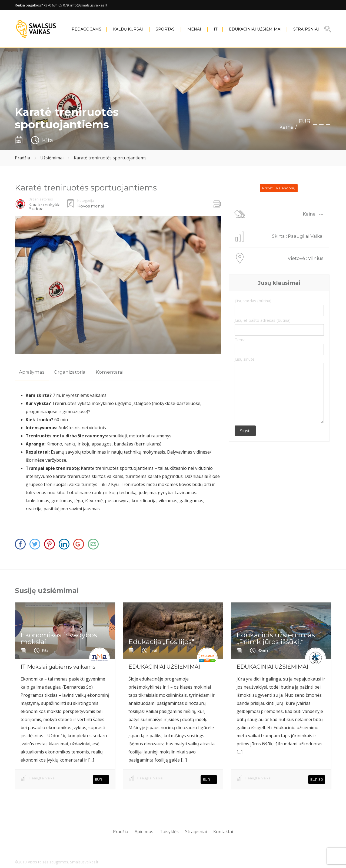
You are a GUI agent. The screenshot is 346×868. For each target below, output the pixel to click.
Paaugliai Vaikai (42, 778)
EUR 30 (317, 779)
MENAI (194, 29)
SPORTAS (165, 29)
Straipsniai (306, 29)
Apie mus (144, 832)
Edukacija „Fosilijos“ (161, 642)
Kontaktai (223, 832)
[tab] (32, 372)
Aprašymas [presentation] (32, 372)
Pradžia (22, 158)
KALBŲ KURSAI (128, 29)
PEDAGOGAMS (86, 29)
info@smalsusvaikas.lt (89, 5)
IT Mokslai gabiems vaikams (58, 667)
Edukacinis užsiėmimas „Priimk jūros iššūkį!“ (276, 638)
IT (216, 29)
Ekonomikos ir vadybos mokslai (59, 638)
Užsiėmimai (52, 158)
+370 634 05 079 (56, 5)
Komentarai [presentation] (109, 372)
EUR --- (101, 779)
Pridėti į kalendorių (279, 188)
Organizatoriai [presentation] (70, 372)
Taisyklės (169, 832)
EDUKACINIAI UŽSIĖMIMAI (255, 29)
